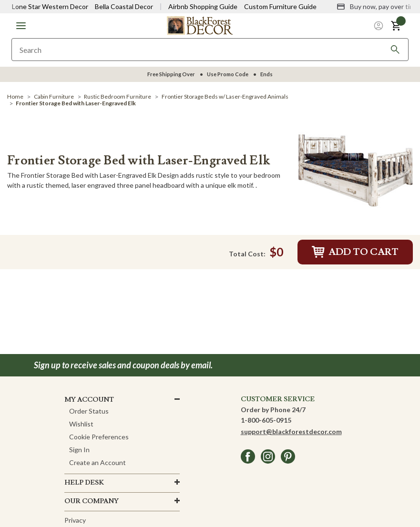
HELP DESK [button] (84, 483)
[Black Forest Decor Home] (200, 25)
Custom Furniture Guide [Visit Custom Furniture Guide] (280, 6)
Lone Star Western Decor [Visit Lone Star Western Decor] (50, 6)
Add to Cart (355, 252)
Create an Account (97, 462)
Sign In (79, 450)
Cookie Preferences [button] (99, 437)
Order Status (89, 411)
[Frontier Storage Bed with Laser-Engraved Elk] (356, 170)
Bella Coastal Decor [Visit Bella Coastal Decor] (124, 6)
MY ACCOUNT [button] (89, 400)
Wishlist (81, 424)
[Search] (395, 50)
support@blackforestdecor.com (291, 431)
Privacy (75, 520)
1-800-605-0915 (266, 420)
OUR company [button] (92, 501)
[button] (21, 26)
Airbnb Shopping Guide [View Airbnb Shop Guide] (203, 6)
